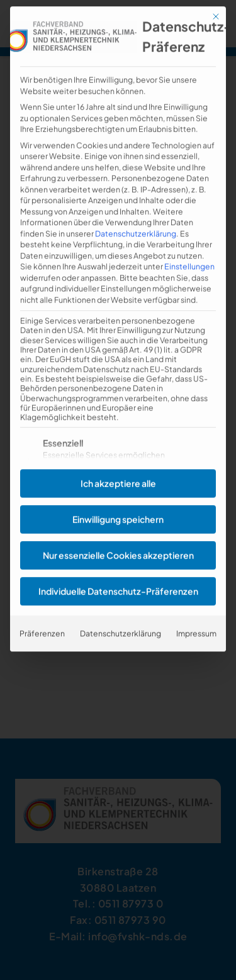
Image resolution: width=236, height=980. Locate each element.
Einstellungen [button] (189, 245)
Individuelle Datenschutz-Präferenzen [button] (118, 569)
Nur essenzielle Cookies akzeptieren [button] (118, 533)
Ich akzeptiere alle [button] (118, 461)
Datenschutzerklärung (136, 211)
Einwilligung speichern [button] (118, 497)
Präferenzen (42, 611)
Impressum (196, 611)
